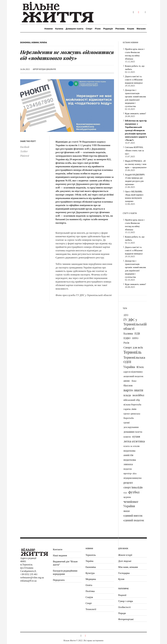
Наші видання (60, 555)
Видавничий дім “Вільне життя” (65, 563)
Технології (91, 609)
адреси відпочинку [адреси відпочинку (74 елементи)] (133, 372)
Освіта (89, 585)
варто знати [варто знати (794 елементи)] (133, 390)
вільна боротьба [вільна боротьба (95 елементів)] (132, 404)
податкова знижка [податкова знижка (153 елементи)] (130, 462)
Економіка (25, 43)
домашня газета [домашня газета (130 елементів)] (133, 432)
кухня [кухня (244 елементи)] (136, 436)
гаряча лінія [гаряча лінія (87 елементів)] (130, 409)
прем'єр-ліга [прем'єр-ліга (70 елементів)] (130, 473)
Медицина (91, 579)
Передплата (59, 580)
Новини (35, 43)
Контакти (58, 549)
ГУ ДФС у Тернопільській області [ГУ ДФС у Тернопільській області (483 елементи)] (135, 324)
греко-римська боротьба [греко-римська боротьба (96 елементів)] (132, 416)
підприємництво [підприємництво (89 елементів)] (133, 478)
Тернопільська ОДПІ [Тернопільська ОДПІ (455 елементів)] (134, 359)
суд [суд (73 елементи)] (125, 492)
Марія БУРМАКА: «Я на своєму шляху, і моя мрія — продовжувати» (136, 164)
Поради (122, 613)
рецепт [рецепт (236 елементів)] (128, 482)
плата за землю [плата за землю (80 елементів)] (132, 446)
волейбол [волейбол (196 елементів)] (138, 395)
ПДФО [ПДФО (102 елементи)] (127, 338)
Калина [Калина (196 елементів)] (128, 333)
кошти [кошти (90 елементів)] (127, 437)
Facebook (25, 147)
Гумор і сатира (126, 601)
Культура (90, 573)
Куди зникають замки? (136, 113)
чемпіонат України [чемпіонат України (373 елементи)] (131, 504)
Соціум (89, 597)
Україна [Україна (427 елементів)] (129, 367)
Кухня (121, 579)
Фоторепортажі (126, 619)
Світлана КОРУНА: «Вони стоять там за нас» (134, 150)
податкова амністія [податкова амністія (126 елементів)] (130, 453)
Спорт (89, 603)
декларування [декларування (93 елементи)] (131, 427)
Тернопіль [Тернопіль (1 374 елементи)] (133, 352)
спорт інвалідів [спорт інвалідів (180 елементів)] (133, 487)
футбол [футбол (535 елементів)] (134, 492)
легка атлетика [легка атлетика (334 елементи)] (134, 441)
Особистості (124, 607)
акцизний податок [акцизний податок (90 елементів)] (133, 376)
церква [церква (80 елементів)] (127, 497)
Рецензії (122, 595)
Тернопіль (91, 555)
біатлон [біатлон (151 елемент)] (128, 385)
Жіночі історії (125, 555)
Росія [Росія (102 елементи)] (126, 343)
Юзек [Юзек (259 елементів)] (140, 367)
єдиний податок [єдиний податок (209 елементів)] (134, 520)
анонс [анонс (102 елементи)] (127, 381)
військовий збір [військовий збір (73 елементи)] (132, 400)
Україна (43, 43)
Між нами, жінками (128, 567)
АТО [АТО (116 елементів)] (126, 315)
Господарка (124, 573)
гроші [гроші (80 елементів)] (127, 423)
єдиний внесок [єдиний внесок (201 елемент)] (133, 515)
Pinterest (25, 156)
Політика (90, 591)
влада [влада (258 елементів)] (127, 395)
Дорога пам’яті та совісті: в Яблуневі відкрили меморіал (134, 80)
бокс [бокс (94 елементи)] (134, 381)
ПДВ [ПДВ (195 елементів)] (137, 333)
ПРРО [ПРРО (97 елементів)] (135, 338)
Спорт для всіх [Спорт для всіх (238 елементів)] (133, 347)
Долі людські (125, 561)
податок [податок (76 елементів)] (128, 469)
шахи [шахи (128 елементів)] (127, 511)
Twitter (24, 151)
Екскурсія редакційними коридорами (65, 572)
